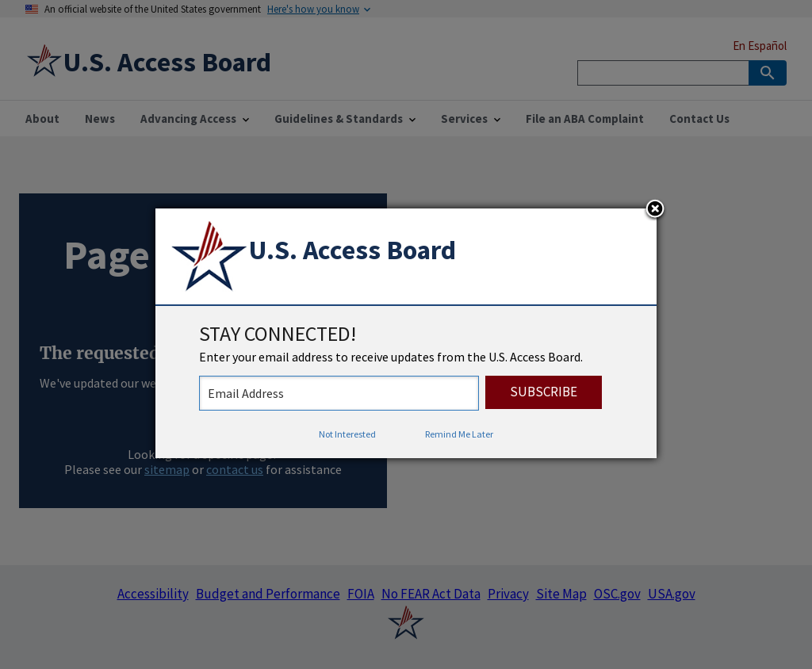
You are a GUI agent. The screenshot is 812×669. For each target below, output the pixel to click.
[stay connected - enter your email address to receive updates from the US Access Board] (339, 393)
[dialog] (406, 334)
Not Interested (347, 434)
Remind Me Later (459, 434)
